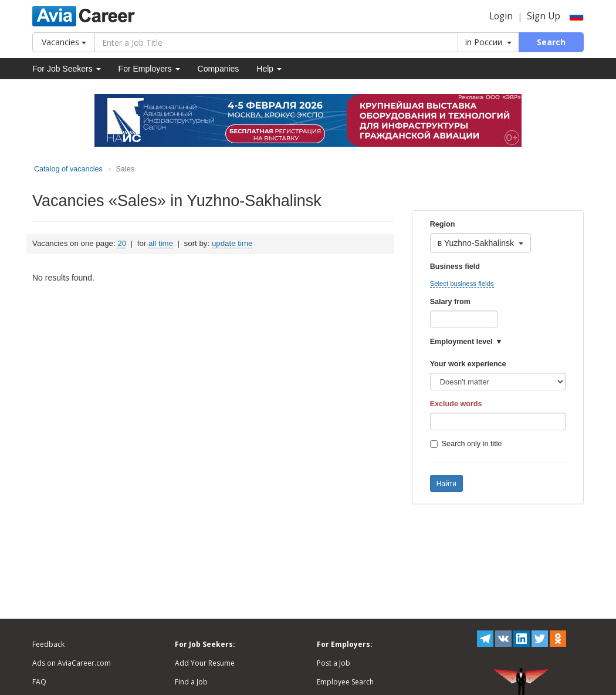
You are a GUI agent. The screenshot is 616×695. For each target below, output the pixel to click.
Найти (446, 484)
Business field (455, 266)
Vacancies (64, 42)
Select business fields (462, 284)
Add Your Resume (205, 663)
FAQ (39, 682)
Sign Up (544, 16)
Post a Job (334, 663)
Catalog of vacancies (68, 169)
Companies (219, 69)
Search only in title (466, 444)
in (488, 42)
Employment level (461, 342)
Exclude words (456, 404)
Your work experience (468, 364)
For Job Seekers (67, 69)
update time (232, 243)
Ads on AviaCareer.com (72, 663)
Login (501, 16)
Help (269, 69)
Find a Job (191, 682)
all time (161, 243)
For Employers (149, 69)
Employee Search (345, 682)
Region (443, 224)
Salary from (450, 302)
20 (122, 243)
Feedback (48, 644)
